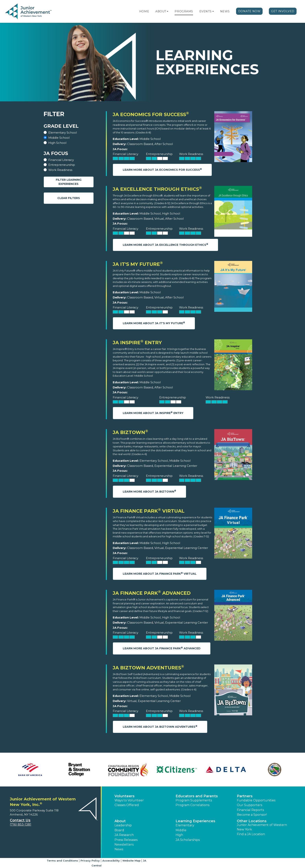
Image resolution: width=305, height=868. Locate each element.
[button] (168, 11)
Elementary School (63, 133)
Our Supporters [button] (250, 805)
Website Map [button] (131, 861)
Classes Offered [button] (127, 805)
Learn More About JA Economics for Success (162, 170)
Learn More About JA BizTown (149, 491)
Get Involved (283, 11)
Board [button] (119, 830)
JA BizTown (130, 432)
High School (57, 143)
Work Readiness (60, 170)
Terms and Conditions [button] (62, 861)
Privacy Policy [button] (90, 861)
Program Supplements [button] (194, 800)
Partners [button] (245, 796)
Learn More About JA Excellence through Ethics (165, 245)
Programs (184, 11)
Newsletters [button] (124, 845)
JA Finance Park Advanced (152, 593)
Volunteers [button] (125, 796)
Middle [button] (181, 830)
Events (205, 11)
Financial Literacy (61, 160)
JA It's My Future (138, 264)
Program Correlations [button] (192, 805)
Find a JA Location (251, 834)
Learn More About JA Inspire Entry (153, 413)
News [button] (119, 849)
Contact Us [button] (20, 820)
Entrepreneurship (62, 165)
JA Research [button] (124, 835)
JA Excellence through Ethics (157, 189)
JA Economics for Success (151, 114)
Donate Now (249, 11)
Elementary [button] (185, 825)
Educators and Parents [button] (197, 796)
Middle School (59, 138)
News (225, 11)
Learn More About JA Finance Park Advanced (162, 648)
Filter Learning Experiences (69, 182)
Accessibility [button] (111, 861)
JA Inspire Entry (137, 343)
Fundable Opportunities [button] (256, 800)
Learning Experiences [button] (195, 821)
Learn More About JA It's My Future (154, 323)
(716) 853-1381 (21, 824)
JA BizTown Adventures (148, 668)
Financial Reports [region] (250, 810)
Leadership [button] (123, 825)
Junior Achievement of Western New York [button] (262, 827)
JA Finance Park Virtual (149, 511)
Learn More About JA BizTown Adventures (160, 727)
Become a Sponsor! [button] (252, 815)
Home (144, 11)
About (161, 11)
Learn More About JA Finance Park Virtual (160, 574)
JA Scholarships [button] (188, 840)
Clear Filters (69, 198)
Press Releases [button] (126, 840)
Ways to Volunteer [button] (129, 800)
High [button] (179, 835)
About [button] (120, 821)
